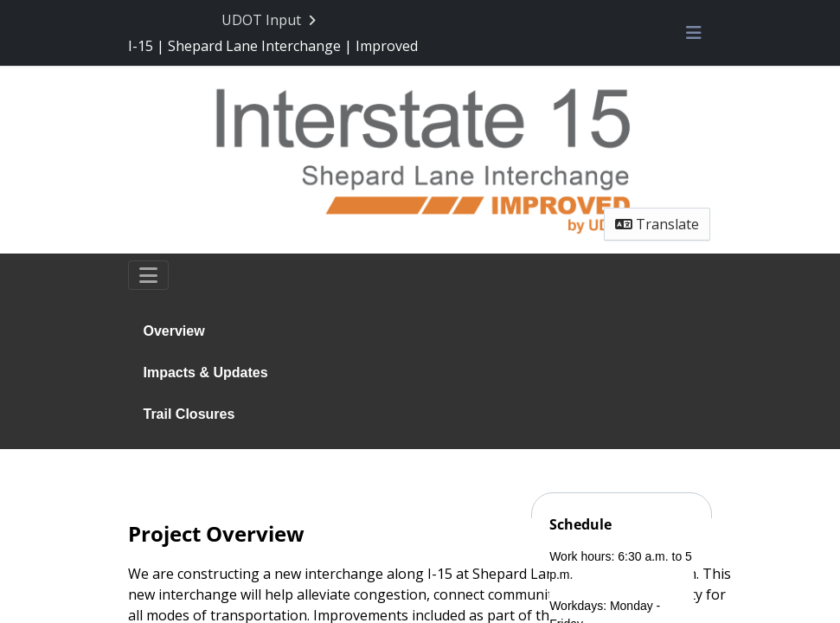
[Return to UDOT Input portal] (270, 20)
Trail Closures (189, 414)
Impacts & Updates (206, 373)
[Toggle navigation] (148, 275)
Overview (174, 331)
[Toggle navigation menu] (694, 33)
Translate (657, 224)
